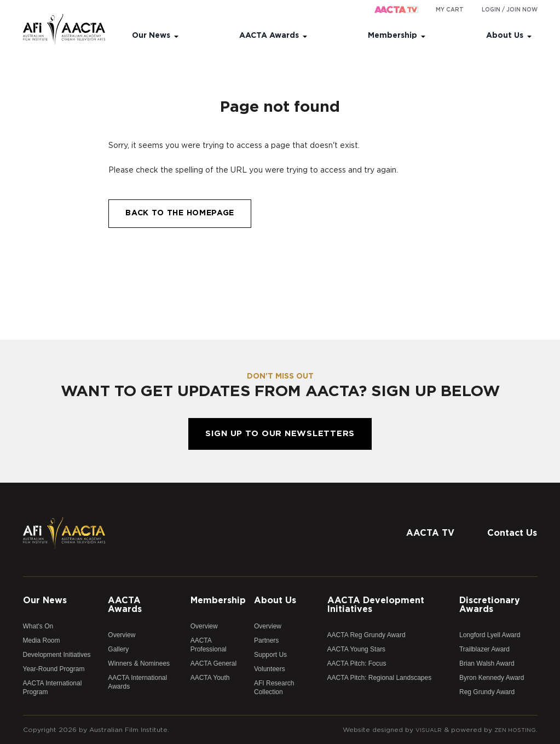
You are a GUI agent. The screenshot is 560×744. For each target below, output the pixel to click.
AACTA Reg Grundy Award (366, 635)
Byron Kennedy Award (492, 678)
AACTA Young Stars (357, 649)
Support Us (270, 655)
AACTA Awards (269, 36)
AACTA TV (430, 533)
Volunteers (270, 669)
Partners (266, 640)
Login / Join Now (510, 10)
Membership (392, 36)
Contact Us (512, 533)
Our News (151, 36)
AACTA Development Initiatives (376, 605)
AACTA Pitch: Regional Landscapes (380, 678)
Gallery (118, 649)
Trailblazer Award (484, 649)
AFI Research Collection (274, 688)
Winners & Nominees (139, 663)
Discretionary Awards (490, 605)
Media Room (42, 640)
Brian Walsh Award (487, 663)
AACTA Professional (209, 645)
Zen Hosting (512, 730)
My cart (450, 10)
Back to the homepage (180, 213)
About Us (505, 36)
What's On (38, 626)
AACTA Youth (210, 678)
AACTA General (213, 663)
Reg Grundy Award (487, 692)
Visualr (422, 730)
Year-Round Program (54, 669)
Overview (122, 635)
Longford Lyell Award (490, 635)
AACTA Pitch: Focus (357, 663)
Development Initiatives (57, 655)
